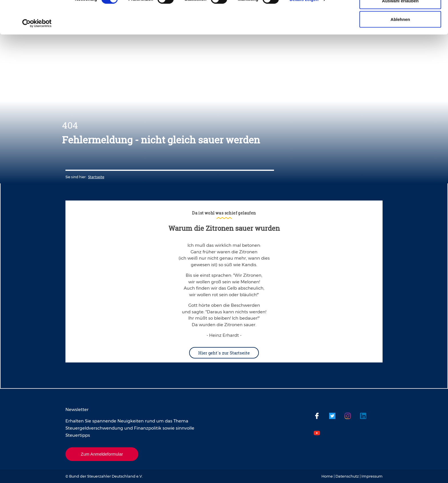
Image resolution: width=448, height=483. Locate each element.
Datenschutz (347, 476)
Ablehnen (400, 52)
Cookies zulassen (400, 15)
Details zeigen (304, 32)
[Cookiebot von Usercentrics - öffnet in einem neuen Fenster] (37, 57)
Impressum (372, 476)
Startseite (96, 177)
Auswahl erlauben (400, 34)
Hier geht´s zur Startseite (224, 353)
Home (327, 476)
